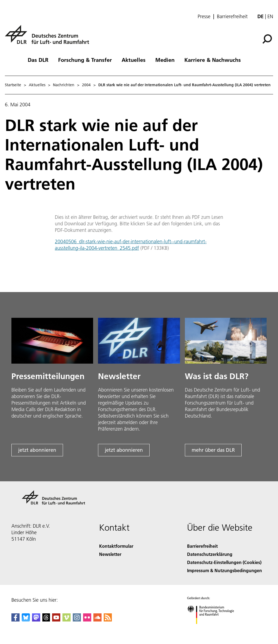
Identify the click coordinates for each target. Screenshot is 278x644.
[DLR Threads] (46, 620)
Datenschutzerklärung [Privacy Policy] (210, 554)
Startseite (13, 85)
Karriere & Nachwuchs (213, 60)
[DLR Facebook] (15, 620)
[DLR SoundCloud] (97, 620)
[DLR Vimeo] (67, 620)
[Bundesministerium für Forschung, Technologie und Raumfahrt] (214, 629)
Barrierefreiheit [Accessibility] (202, 546)
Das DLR (38, 60)
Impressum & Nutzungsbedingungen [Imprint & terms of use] (225, 570)
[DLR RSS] (108, 620)
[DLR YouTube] (56, 620)
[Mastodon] (36, 620)
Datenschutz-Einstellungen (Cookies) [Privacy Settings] (224, 562)
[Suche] (267, 39)
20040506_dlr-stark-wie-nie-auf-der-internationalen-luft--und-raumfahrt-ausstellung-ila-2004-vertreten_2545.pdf (131, 245)
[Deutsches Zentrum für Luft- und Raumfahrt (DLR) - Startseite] (49, 38)
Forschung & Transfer (85, 60)
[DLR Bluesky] (26, 620)
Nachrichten (64, 85)
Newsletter (110, 554)
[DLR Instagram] (77, 620)
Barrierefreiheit (232, 17)
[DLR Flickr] (87, 620)
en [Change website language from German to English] (270, 16)
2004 (86, 85)
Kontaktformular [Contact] (116, 546)
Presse (204, 17)
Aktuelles (134, 60)
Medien (165, 60)
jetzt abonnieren (37, 450)
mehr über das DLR (213, 450)
